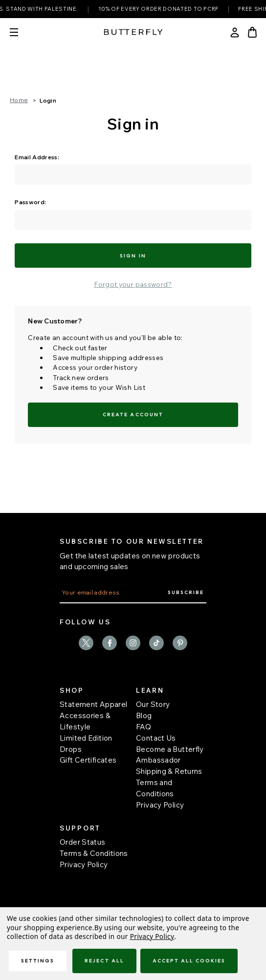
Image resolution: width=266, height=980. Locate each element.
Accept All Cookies (189, 961)
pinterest (180, 643)
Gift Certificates (88, 760)
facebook (110, 643)
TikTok (156, 643)
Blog (144, 715)
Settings (38, 961)
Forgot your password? (133, 284)
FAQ (144, 727)
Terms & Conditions (94, 853)
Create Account (133, 415)
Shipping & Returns (169, 771)
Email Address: (37, 157)
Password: (30, 202)
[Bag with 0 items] (252, 32)
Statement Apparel (93, 704)
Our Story (153, 704)
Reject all (104, 961)
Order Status (83, 842)
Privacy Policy (160, 805)
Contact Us (156, 738)
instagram (133, 643)
